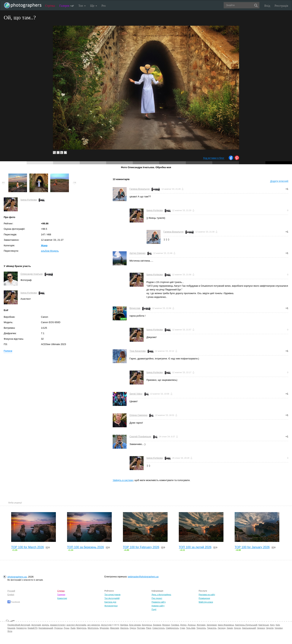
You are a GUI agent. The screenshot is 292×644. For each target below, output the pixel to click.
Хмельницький (249, 628)
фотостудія (106, 625)
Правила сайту (159, 602)
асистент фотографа (76, 625)
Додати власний (279, 181)
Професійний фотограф (19, 625)
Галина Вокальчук (139, 189)
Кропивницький (46, 628)
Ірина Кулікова (29, 200)
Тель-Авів (191, 628)
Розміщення (204, 598)
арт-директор (94, 625)
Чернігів (270, 628)
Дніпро (183, 625)
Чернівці (279, 628)
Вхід (267, 6)
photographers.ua (17, 577)
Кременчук (21, 628)
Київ (278, 625)
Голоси (8, 351)
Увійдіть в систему (123, 480)
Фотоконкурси (111, 606)
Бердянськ (147, 625)
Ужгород (222, 628)
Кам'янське (264, 625)
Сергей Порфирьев (140, 436)
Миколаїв (115, 628)
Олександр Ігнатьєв (32, 274)
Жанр (44, 245)
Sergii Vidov (136, 394)
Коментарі (62, 598)
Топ (82, 6)
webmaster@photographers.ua (143, 577)
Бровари (157, 625)
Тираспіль (212, 628)
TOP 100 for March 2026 (28, 547)
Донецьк (192, 625)
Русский (11, 591)
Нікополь (124, 628)
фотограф (36, 625)
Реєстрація (281, 6)
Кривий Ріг (33, 628)
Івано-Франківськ (226, 625)
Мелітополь (93, 628)
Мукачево (104, 628)
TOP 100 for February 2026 (141, 547)
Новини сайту (158, 606)
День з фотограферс (161, 595)
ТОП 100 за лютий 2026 (195, 547)
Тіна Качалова (137, 351)
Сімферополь (172, 628)
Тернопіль (201, 628)
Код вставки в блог (214, 158)
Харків (230, 628)
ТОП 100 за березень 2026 (85, 547)
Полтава (141, 628)
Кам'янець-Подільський (246, 625)
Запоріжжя (212, 625)
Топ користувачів (112, 595)
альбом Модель (50, 251)
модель (46, 625)
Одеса (133, 628)
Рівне (149, 628)
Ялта (10, 631)
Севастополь (158, 628)
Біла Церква (135, 625)
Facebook (14, 602)
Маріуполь (81, 628)
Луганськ (58, 628)
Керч (272, 625)
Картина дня (110, 602)
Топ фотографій (112, 598)
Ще (94, 6)
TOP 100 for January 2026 (252, 547)
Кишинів (11, 628)
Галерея (67, 6)
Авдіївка (124, 625)
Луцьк (66, 628)
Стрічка (50, 6)
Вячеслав (135, 308)
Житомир (201, 625)
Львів (73, 628)
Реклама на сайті (207, 595)
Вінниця (166, 625)
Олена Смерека (138, 415)
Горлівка (175, 625)
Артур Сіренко (137, 253)
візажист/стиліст (58, 625)
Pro (104, 6)
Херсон (237, 628)
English (11, 595)
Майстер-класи (206, 602)
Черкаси (261, 628)
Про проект (157, 598)
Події (154, 609)
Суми (182, 628)
